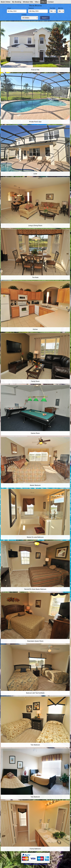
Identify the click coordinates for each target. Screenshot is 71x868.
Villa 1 (37, 2)
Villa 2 (44, 2)
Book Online (6, 2)
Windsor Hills (28, 2)
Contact (51, 2)
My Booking (17, 2)
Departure (31, 8)
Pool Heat (52, 8)
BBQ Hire (61, 8)
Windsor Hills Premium (40, 864)
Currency (24, 15)
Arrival (9, 8)
